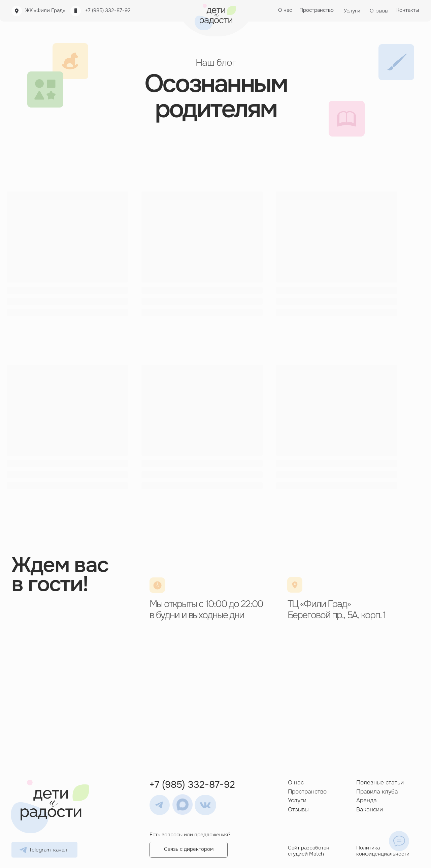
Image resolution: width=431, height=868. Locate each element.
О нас (296, 782)
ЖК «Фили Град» (45, 11)
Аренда (367, 800)
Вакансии (370, 809)
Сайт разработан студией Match (309, 851)
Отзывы (298, 809)
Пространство (307, 791)
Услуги (297, 800)
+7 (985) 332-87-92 (108, 11)
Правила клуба (377, 791)
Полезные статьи (380, 782)
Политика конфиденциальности (383, 851)
